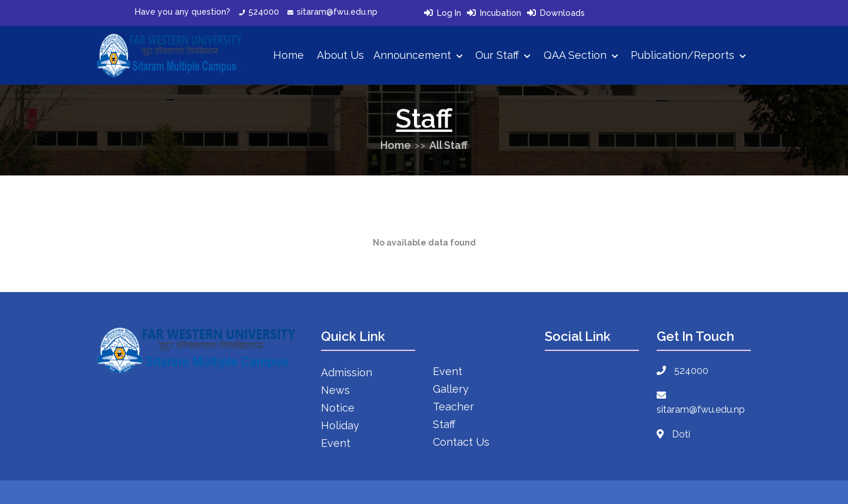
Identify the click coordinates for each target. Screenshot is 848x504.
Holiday (340, 425)
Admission (347, 372)
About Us (340, 55)
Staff (444, 424)
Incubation (501, 13)
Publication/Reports (688, 55)
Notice (338, 408)
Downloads (562, 13)
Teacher (453, 407)
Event (336, 443)
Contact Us (461, 442)
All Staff (448, 145)
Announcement (418, 55)
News (335, 390)
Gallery (451, 389)
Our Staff (503, 55)
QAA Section (581, 55)
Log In (449, 13)
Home (289, 55)
